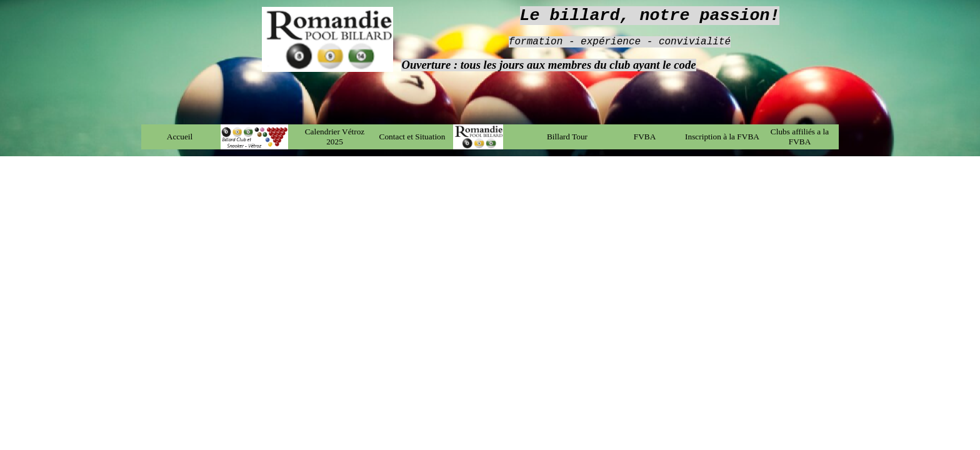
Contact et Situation (412, 137)
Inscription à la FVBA (722, 137)
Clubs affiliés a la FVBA (800, 137)
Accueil (180, 137)
